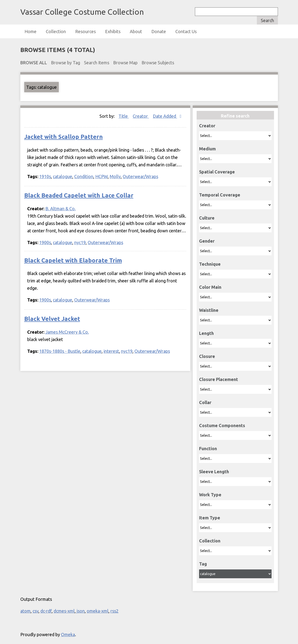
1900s (45, 242)
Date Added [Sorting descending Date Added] (165, 116)
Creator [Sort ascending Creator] (141, 116)
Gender (207, 241)
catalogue (63, 176)
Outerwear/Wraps (140, 176)
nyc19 (80, 242)
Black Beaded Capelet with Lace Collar (79, 195)
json (81, 611)
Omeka (68, 634)
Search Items (97, 63)
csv (36, 611)
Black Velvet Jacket (52, 319)
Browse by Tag (66, 63)
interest (111, 351)
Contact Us (186, 31)
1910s (45, 176)
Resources (85, 31)
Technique (210, 264)
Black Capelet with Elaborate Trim (73, 260)
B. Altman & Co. (60, 209)
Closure (207, 356)
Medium (207, 149)
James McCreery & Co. (67, 332)
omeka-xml (98, 611)
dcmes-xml (64, 611)
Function (208, 448)
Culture (207, 218)
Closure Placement (219, 379)
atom (25, 611)
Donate (159, 31)
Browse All (34, 63)
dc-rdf (46, 611)
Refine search (235, 116)
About (136, 31)
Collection (56, 31)
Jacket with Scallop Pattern (64, 137)
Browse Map (125, 63)
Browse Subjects (158, 63)
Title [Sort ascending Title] (124, 116)
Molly (115, 176)
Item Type (210, 518)
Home (30, 31)
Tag (203, 564)
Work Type (210, 495)
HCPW (101, 176)
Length (206, 333)
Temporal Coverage (220, 195)
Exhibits (113, 31)
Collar (205, 402)
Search (267, 20)
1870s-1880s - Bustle (60, 351)
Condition (84, 176)
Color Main (210, 287)
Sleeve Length (214, 472)
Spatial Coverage (217, 172)
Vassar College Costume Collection (82, 12)
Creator (207, 126)
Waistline (209, 310)
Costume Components (222, 425)
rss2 (114, 611)
